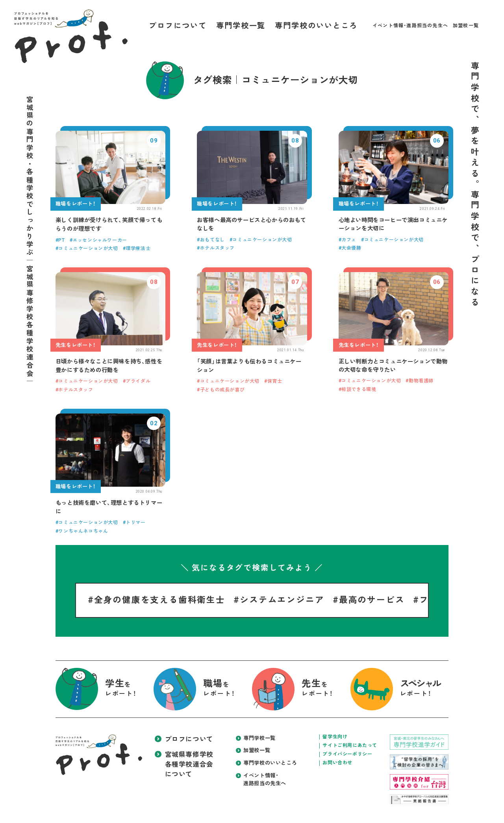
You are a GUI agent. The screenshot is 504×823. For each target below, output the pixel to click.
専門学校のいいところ (316, 26)
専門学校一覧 (241, 26)
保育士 (275, 381)
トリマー (135, 523)
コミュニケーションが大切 (88, 248)
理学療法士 (138, 248)
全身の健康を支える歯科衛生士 (160, 600)
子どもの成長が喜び (222, 390)
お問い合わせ (337, 763)
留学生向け (335, 737)
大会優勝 (351, 248)
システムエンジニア (282, 600)
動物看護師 (421, 381)
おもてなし (212, 240)
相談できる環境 (359, 389)
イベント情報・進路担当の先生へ (410, 26)
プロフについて (178, 26)
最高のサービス (372, 600)
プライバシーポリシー (347, 754)
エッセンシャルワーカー (100, 240)
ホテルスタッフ (217, 248)
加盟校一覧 (466, 26)
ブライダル (138, 381)
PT (61, 240)
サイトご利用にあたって (350, 745)
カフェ (349, 240)
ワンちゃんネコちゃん (83, 531)
